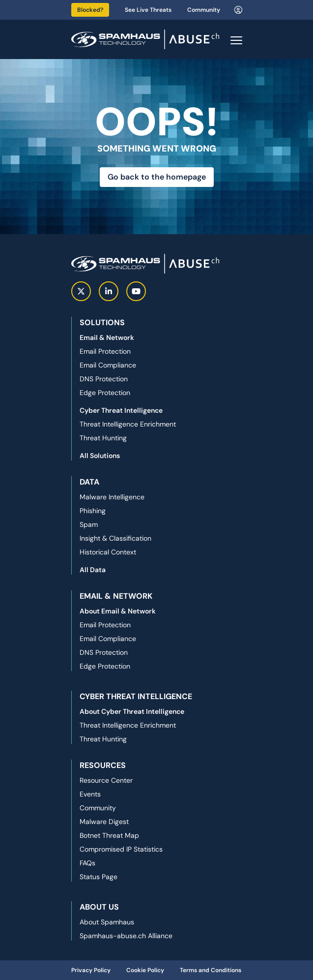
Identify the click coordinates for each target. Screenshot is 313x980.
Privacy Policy (91, 970)
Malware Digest (104, 822)
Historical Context (108, 552)
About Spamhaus (107, 922)
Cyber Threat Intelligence (121, 410)
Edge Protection (105, 393)
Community (204, 10)
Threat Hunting (103, 438)
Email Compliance (108, 365)
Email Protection (105, 351)
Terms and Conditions (211, 970)
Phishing (93, 511)
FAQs (87, 863)
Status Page (99, 877)
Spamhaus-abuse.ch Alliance (126, 936)
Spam (89, 524)
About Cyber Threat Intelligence (132, 711)
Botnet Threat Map (109, 835)
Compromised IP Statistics (121, 849)
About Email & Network (118, 611)
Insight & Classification (115, 538)
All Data (93, 570)
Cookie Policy (145, 970)
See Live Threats (148, 10)
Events (90, 794)
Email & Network (107, 337)
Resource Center (106, 780)
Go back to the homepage (157, 177)
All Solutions (100, 456)
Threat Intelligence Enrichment (128, 424)
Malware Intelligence (112, 497)
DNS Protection (104, 379)
